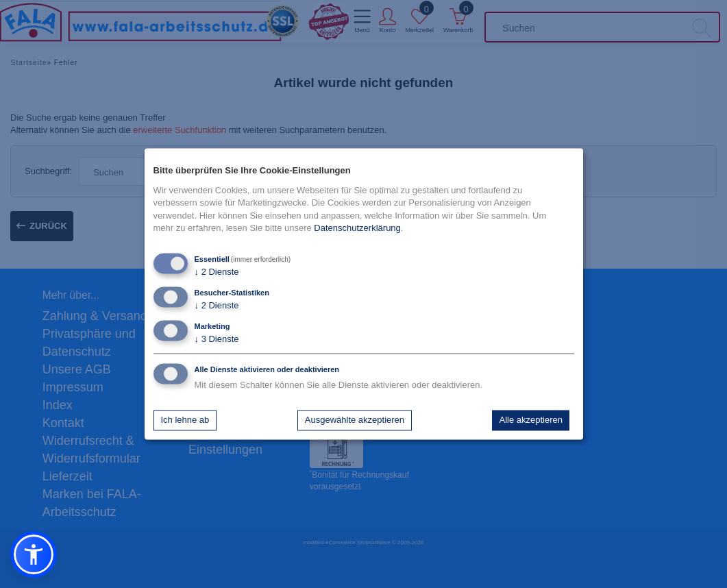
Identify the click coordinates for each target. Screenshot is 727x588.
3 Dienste (217, 340)
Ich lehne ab (185, 420)
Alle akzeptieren (531, 420)
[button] (34, 554)
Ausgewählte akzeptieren (355, 420)
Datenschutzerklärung (357, 228)
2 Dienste (217, 272)
